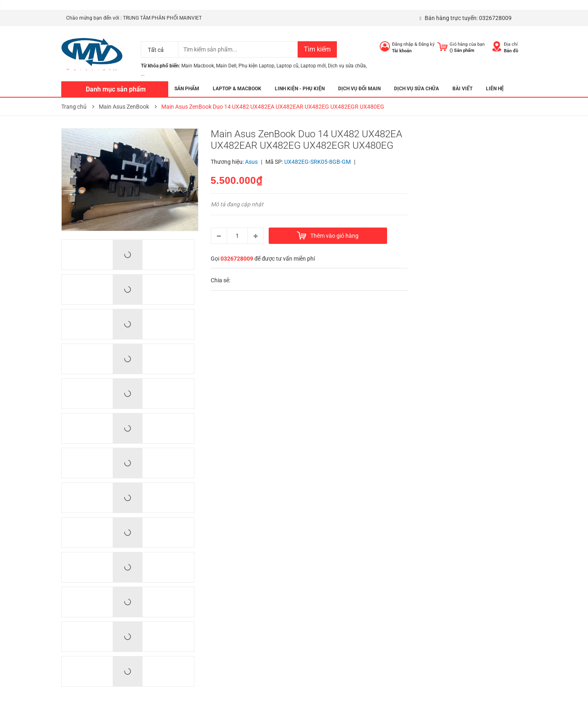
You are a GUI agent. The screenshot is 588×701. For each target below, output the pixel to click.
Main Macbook (198, 66)
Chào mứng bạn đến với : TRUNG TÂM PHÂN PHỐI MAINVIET (134, 18)
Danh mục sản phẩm (116, 89)
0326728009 (495, 18)
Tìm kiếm (317, 49)
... (143, 74)
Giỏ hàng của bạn (467, 44)
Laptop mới (313, 66)
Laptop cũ (287, 66)
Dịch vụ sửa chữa (347, 66)
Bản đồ (511, 51)
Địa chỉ (511, 44)
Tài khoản (402, 51)
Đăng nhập (403, 44)
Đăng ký (427, 44)
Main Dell (226, 66)
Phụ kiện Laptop (256, 66)
